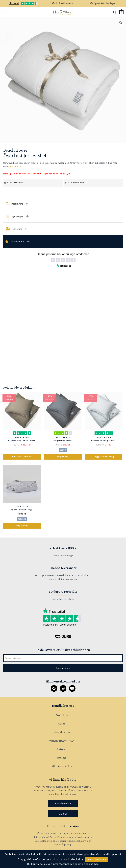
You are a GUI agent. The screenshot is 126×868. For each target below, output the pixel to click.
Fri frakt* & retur (63, 3)
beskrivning (16, 166)
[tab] (63, 204)
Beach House (15, 150)
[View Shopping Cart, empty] (121, 12)
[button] (63, 668)
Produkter (62, 715)
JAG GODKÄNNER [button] (96, 859)
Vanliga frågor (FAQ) (62, 741)
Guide (62, 724)
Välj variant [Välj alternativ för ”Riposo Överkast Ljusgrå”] (22, 526)
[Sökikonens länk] (115, 12)
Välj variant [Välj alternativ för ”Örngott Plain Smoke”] (63, 457)
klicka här (92, 864)
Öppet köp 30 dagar (103, 3)
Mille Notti (22, 506)
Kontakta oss (62, 732)
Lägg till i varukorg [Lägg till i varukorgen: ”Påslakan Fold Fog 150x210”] (104, 457)
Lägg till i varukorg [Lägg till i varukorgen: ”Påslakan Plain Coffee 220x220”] (22, 457)
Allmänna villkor (62, 766)
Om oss (62, 758)
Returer (62, 749)
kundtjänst (50, 790)
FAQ (43, 787)
